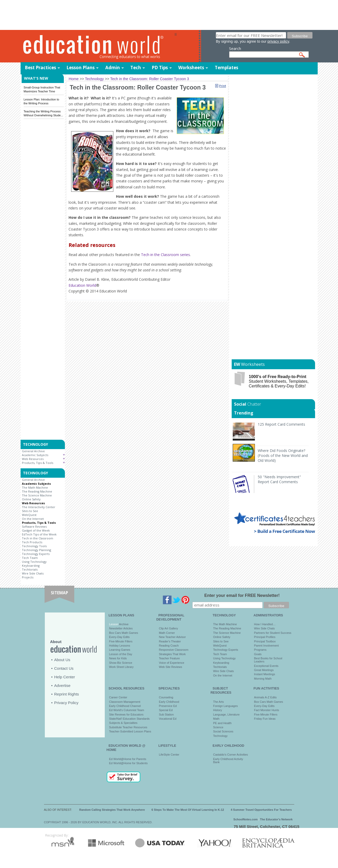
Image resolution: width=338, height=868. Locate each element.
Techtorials (30, 569)
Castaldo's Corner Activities (231, 755)
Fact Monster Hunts (267, 710)
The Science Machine (37, 495)
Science (218, 727)
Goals (258, 654)
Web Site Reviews (171, 667)
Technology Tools (34, 546)
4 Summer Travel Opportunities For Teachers (261, 810)
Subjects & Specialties (123, 723)
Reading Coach (169, 646)
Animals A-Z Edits (265, 697)
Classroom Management (125, 702)
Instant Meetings (265, 674)
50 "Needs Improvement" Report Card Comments (279, 479)
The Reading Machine (37, 491)
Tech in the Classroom (38, 538)
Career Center (118, 697)
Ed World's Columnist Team (127, 710)
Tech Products (32, 542)
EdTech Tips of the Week (39, 534)
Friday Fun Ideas (265, 719)
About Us (62, 660)
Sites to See (30, 511)
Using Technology (34, 562)
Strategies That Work (172, 654)
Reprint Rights (67, 694)
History (218, 710)
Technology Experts (36, 554)
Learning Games (120, 650)
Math (216, 719)
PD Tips (160, 68)
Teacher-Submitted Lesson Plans (130, 731)
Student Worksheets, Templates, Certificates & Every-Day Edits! (279, 381)
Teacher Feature (169, 658)
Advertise (62, 685)
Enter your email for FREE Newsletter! (242, 595)
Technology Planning (36, 550)
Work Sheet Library (121, 667)
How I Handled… (265, 624)
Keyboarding (31, 566)
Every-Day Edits (119, 637)
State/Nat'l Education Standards (130, 719)
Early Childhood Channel (125, 706)
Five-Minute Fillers (121, 641)
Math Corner (167, 633)
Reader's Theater (170, 641)
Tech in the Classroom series (165, 255)
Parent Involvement (266, 646)
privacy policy (278, 41)
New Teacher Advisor (172, 637)
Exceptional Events (266, 666)
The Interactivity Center (39, 507)
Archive (123, 624)
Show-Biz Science (121, 663)
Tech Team (30, 558)
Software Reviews (34, 526)
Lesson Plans (81, 68)
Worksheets (191, 68)
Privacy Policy (66, 703)
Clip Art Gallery (168, 628)
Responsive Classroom (174, 650)
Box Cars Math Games (124, 633)
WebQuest (29, 515)
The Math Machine (35, 487)
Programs (260, 650)
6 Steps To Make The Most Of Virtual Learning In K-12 (188, 810)
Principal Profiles (265, 637)
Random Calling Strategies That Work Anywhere (112, 810)
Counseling (166, 697)
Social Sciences (223, 731)
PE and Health (222, 723)
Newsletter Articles (121, 628)
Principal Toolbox (265, 641)
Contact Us (64, 668)
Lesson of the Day (121, 654)
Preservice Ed (168, 706)
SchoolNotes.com (246, 819)
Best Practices (40, 68)
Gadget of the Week (36, 530)
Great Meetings (264, 670)
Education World (82, 285)
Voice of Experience (172, 663)
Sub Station (166, 714)
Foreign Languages (226, 706)
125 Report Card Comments (281, 424)
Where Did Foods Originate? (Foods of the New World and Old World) (283, 455)
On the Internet (33, 519)
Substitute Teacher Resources (128, 727)
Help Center (65, 677)
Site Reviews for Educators (126, 714)
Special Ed (166, 710)
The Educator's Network (276, 819)
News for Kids (118, 658)
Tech (136, 68)
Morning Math (263, 679)
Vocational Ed (168, 719)
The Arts (219, 702)
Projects (28, 577)
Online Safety (31, 499)
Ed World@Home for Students (128, 763)
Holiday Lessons (120, 646)
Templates (226, 68)
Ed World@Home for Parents (128, 759)
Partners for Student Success (273, 633)
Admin (113, 68)
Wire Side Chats (33, 573)
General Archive (33, 451)
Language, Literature (226, 714)
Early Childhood (169, 702)
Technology (220, 736)
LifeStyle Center (169, 755)
